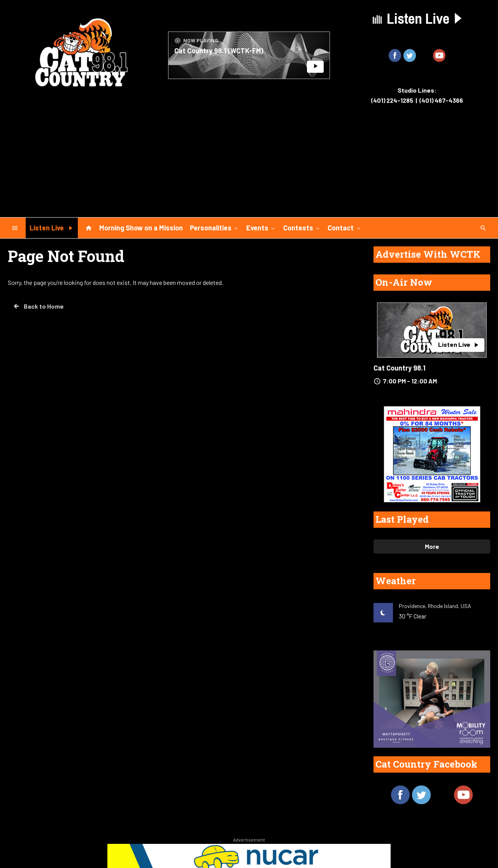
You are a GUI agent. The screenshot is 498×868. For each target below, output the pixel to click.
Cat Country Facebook (426, 764)
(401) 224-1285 (392, 100)
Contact (345, 227)
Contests (302, 227)
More (432, 546)
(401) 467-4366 (441, 100)
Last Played (402, 519)
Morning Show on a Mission (141, 228)
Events (261, 227)
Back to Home (38, 306)
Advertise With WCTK (428, 254)
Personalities (215, 227)
